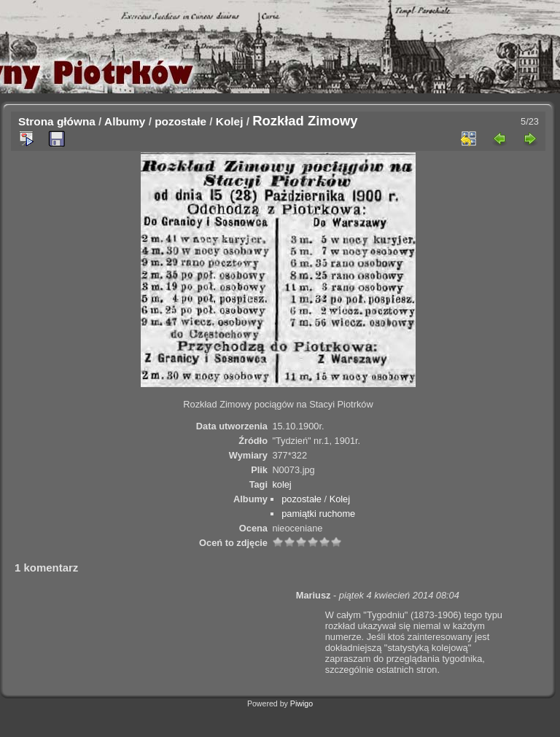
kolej (281, 484)
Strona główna (57, 121)
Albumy (125, 121)
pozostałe (180, 121)
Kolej (230, 121)
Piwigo (302, 703)
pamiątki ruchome (318, 514)
